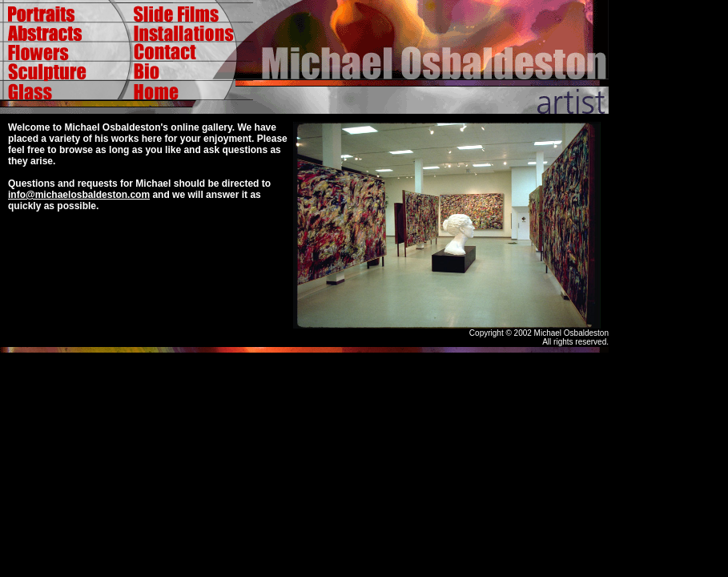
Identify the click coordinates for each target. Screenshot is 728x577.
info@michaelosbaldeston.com (79, 195)
